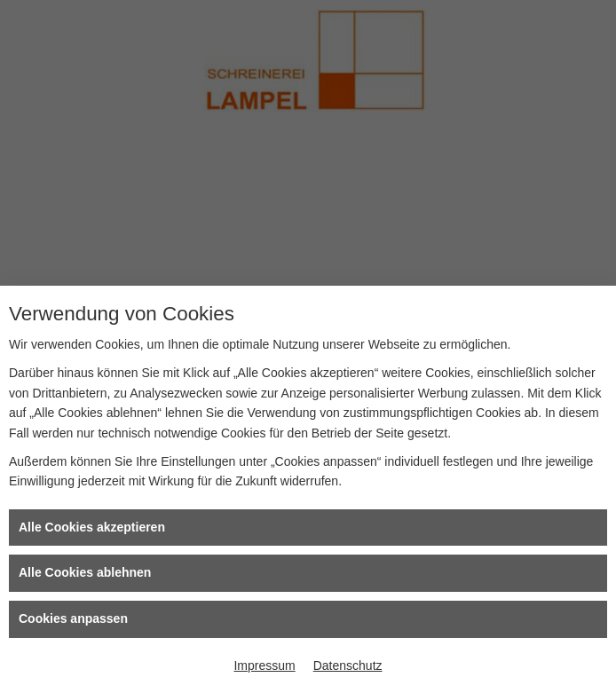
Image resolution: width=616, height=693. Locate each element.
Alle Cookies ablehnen (85, 572)
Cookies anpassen (73, 618)
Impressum (264, 665)
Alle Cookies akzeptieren (92, 527)
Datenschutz (348, 665)
